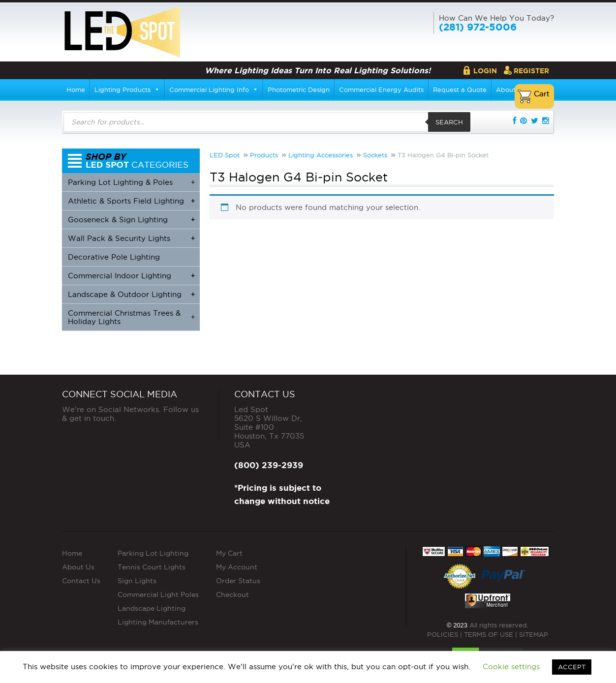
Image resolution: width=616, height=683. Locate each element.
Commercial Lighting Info (214, 89)
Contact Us (81, 581)
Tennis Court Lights (152, 567)
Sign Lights (137, 581)
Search (449, 122)
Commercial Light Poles (158, 594)
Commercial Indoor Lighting (131, 276)
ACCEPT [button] (572, 667)
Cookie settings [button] (511, 667)
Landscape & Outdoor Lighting (131, 294)
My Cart (229, 553)
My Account (237, 567)
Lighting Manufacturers (158, 622)
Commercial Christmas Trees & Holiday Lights (131, 317)
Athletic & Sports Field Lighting (131, 201)
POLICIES (443, 634)
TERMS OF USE (489, 634)
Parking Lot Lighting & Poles (131, 182)
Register (531, 71)
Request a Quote (460, 89)
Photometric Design (299, 89)
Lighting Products (127, 89)
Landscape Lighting (152, 608)
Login (485, 71)
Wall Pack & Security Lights (131, 238)
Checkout (232, 594)
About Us (78, 567)
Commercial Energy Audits (381, 89)
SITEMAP (534, 634)
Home (76, 89)
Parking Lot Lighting (153, 553)
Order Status (238, 581)
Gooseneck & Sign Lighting (131, 220)
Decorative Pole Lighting (114, 257)
